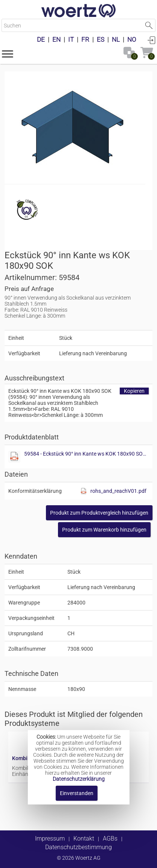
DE (41, 39)
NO (132, 39)
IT (71, 39)
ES (101, 39)
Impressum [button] (50, 838)
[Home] (79, 11)
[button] (8, 53)
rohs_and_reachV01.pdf (118, 491)
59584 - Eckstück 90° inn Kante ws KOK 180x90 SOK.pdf (86, 454)
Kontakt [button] (84, 838)
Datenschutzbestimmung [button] (78, 847)
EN (56, 39)
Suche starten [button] (149, 25)
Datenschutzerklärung (79, 779)
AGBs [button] (110, 838)
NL (116, 39)
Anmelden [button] (151, 40)
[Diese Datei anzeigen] (14, 457)
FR (85, 39)
